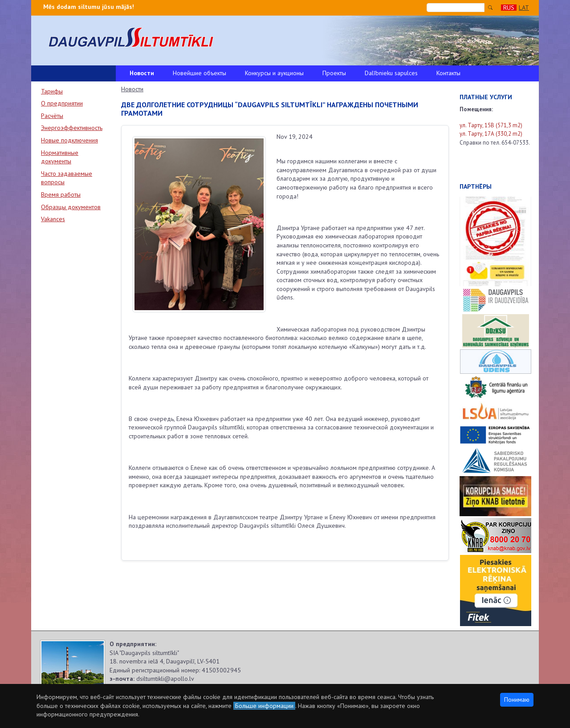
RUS (509, 8)
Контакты (448, 73)
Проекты (334, 73)
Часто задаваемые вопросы (67, 178)
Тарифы (52, 91)
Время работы (61, 194)
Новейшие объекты (199, 73)
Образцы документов (71, 207)
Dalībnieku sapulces (391, 73)
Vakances (53, 219)
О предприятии (62, 103)
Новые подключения (69, 140)
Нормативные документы (60, 157)
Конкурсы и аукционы (274, 73)
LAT (524, 8)
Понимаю (517, 700)
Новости (142, 73)
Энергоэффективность (72, 128)
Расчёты (52, 116)
